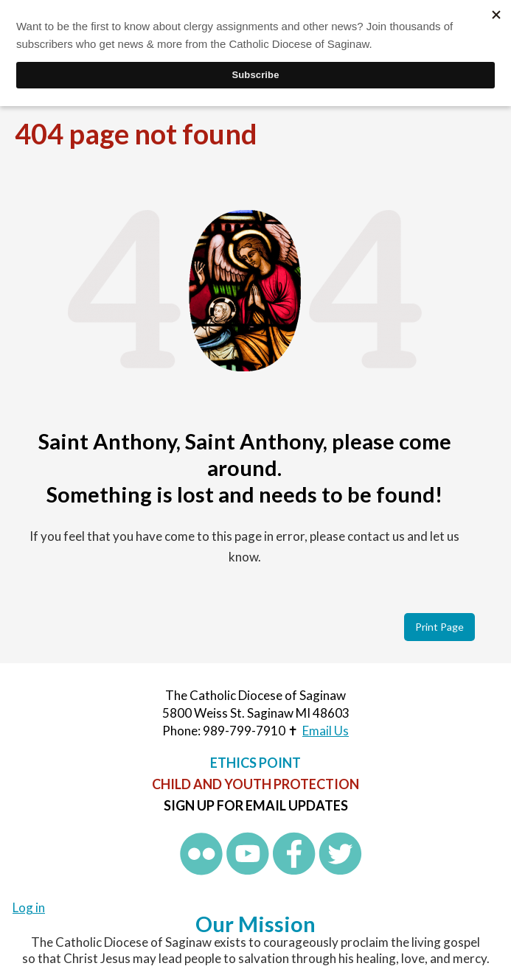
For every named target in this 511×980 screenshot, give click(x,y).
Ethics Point (255, 763)
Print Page (439, 627)
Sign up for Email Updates (256, 805)
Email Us (326, 731)
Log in (29, 907)
